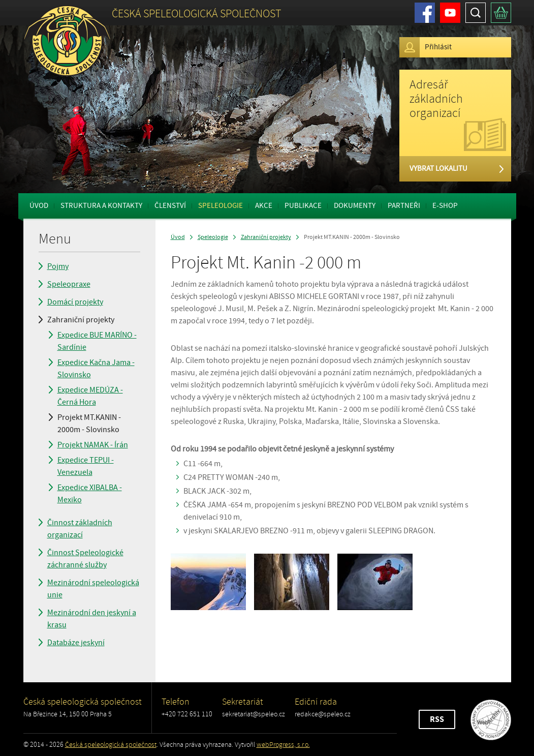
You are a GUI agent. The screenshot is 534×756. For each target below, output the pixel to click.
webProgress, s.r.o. (283, 745)
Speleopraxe (69, 284)
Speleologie (221, 206)
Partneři (404, 206)
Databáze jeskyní (76, 643)
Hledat (476, 13)
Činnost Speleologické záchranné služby (85, 559)
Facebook (425, 13)
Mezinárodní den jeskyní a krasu (92, 619)
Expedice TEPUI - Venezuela (86, 466)
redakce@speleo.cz (323, 714)
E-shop (445, 206)
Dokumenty (355, 206)
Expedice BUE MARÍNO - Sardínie (97, 341)
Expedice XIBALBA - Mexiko (90, 494)
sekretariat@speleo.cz (254, 714)
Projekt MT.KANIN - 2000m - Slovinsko (89, 424)
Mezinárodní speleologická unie (93, 589)
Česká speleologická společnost (111, 745)
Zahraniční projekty (81, 320)
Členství (170, 206)
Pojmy (58, 266)
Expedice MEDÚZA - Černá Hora (90, 396)
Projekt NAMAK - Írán (93, 445)
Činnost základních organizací (80, 529)
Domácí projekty (75, 302)
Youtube (450, 13)
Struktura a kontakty (101, 206)
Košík (501, 13)
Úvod (39, 206)
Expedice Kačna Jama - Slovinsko (96, 369)
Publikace (303, 206)
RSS (437, 719)
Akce (264, 206)
